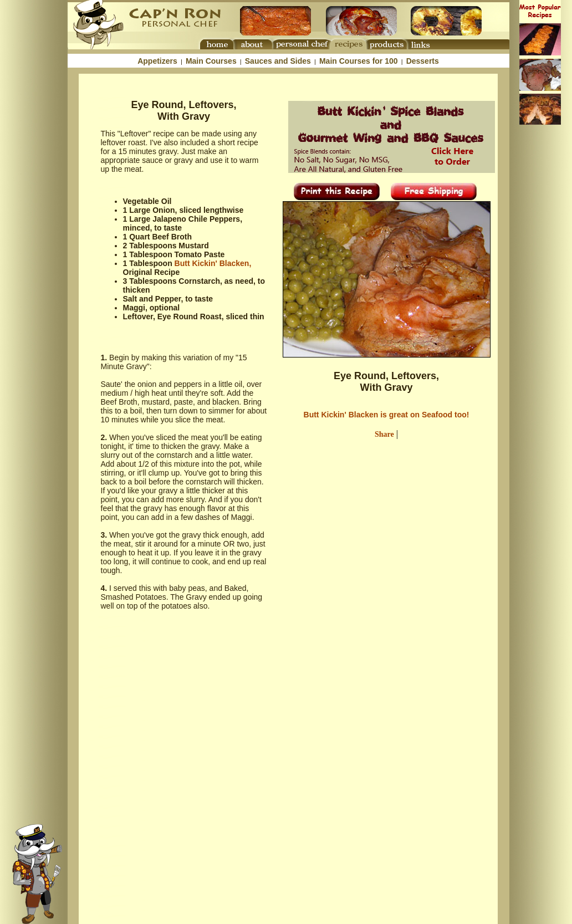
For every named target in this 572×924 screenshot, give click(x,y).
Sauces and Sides (278, 61)
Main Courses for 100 (359, 61)
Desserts (423, 61)
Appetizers (157, 61)
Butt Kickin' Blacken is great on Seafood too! (387, 415)
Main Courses (211, 61)
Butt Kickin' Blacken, (213, 263)
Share (384, 434)
